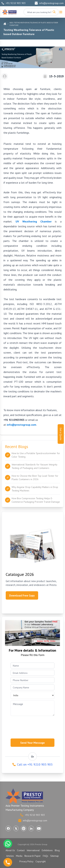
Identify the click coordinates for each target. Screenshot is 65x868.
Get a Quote (61, 434)
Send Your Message (32, 743)
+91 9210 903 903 (14, 3)
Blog (11, 23)
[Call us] (8, 862)
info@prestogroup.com (49, 3)
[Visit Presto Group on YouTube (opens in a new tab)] (39, 828)
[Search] (54, 12)
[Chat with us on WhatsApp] (8, 844)
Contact (21, 850)
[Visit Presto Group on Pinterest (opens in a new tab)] (24, 828)
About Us (10, 850)
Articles (10, 856)
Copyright (41, 861)
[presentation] (37, 726)
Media (19, 856)
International (33, 850)
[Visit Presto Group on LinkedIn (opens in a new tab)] (31, 828)
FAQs (45, 856)
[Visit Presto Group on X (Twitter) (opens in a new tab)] (16, 828)
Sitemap (55, 856)
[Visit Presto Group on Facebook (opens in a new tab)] (8, 828)
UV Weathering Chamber (34, 221)
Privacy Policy (26, 861)
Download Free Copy (22, 595)
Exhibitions (47, 850)
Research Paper (33, 856)
